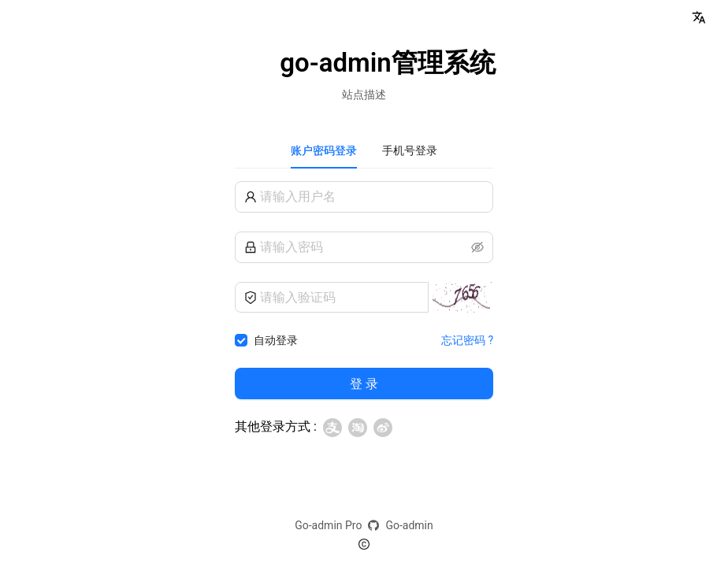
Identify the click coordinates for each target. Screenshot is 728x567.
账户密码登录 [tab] (324, 150)
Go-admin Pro (328, 525)
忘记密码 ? (467, 340)
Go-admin (409, 525)
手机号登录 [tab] (410, 150)
